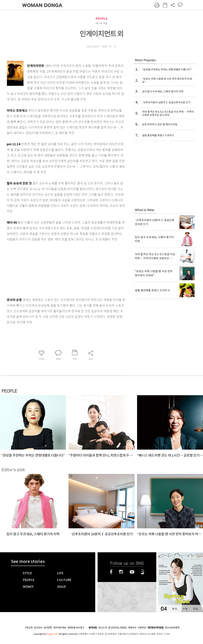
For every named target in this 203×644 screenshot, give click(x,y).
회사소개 (103, 628)
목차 (174, 609)
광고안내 (38, 628)
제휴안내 (132, 628)
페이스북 (111, 572)
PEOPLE (102, 19)
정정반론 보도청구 (76, 628)
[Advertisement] (58, 269)
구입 (195, 609)
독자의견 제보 (60, 628)
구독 (185, 609)
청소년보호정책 (172, 628)
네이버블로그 (143, 572)
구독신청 (29, 628)
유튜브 (132, 572)
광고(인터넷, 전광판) (117, 628)
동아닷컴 (93, 628)
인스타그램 (121, 572)
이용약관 (142, 628)
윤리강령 (48, 628)
